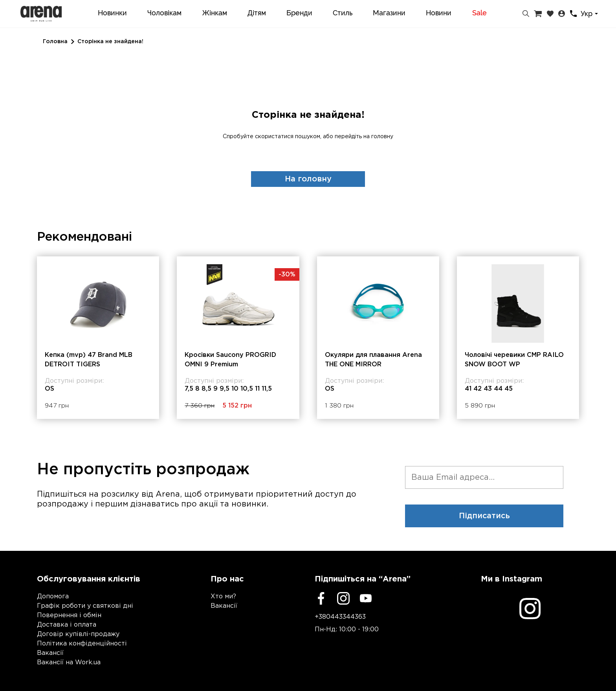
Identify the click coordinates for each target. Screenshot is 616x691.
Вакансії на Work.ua (69, 663)
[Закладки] (550, 14)
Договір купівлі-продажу (78, 634)
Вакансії (50, 653)
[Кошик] (538, 14)
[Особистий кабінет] (562, 14)
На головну (308, 179)
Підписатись (484, 516)
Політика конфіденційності (82, 644)
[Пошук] (526, 14)
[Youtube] (366, 598)
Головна (55, 42)
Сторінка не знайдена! (110, 42)
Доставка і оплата (67, 625)
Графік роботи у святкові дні (85, 606)
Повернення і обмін (69, 615)
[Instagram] (343, 598)
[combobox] (590, 14)
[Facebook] (321, 598)
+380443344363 (340, 617)
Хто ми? (223, 597)
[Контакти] (573, 14)
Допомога (53, 597)
